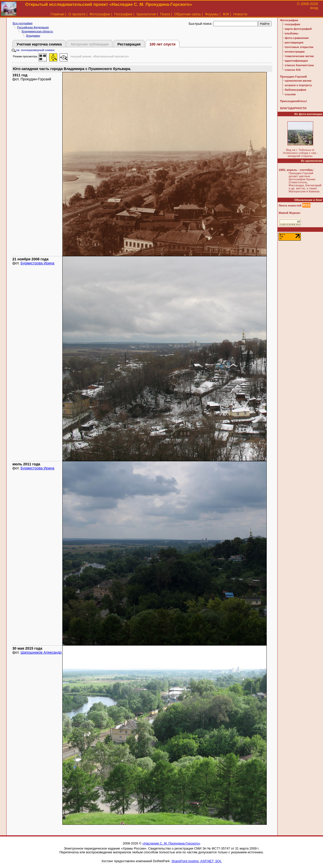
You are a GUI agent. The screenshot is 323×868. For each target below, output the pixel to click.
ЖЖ (226, 14)
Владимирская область (37, 31)
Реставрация (129, 44)
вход (314, 8)
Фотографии (100, 14)
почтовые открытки (299, 47)
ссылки (290, 94)
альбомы (292, 33)
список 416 (293, 70)
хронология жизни (298, 81)
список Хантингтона (299, 65)
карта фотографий (298, 29)
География (123, 14)
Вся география (23, 23)
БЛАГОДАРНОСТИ (293, 108)
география (292, 24)
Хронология (146, 14)
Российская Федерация (33, 27)
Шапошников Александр (41, 652)
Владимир (33, 36)
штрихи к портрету (298, 85)
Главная (57, 14)
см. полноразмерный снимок (33, 50)
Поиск (165, 14)
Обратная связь (187, 14)
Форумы (212, 14)
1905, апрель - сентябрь (296, 170)
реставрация (294, 42)
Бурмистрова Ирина (38, 263)
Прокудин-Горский (293, 77)
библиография (296, 90)
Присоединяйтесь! (294, 101)
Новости (240, 14)
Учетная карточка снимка (39, 44)
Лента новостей (290, 205)
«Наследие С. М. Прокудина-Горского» (171, 843)
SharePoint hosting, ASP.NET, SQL (196, 861)
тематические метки (299, 56)
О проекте (77, 14)
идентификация (296, 61)
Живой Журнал (289, 213)
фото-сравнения (297, 38)
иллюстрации (295, 52)
